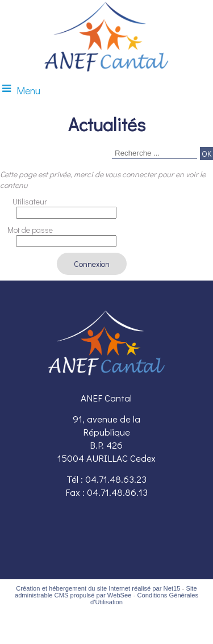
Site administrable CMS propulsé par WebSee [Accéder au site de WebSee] (106, 592)
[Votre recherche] (154, 153)
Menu (28, 90)
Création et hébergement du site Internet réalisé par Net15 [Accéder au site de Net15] (98, 588)
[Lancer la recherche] (206, 154)
